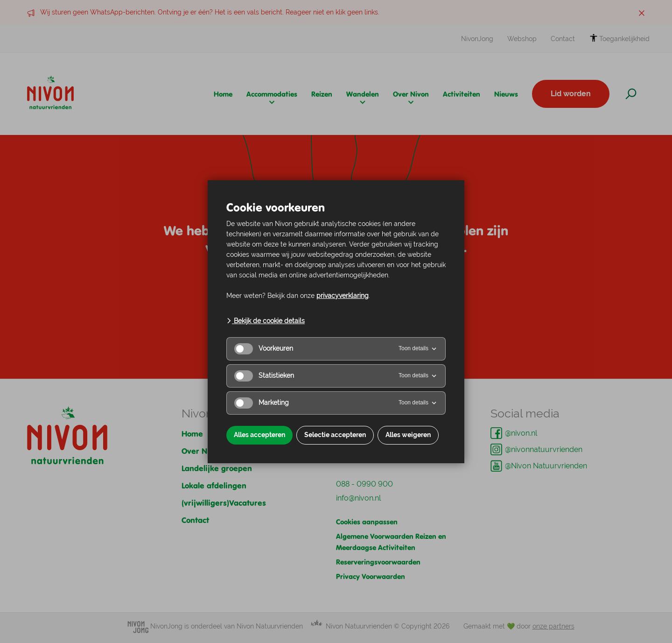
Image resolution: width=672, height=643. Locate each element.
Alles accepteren (259, 435)
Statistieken (264, 376)
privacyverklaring (343, 296)
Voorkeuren (264, 349)
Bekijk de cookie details (266, 321)
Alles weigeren (408, 435)
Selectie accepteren (335, 435)
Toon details (418, 349)
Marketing (262, 403)
